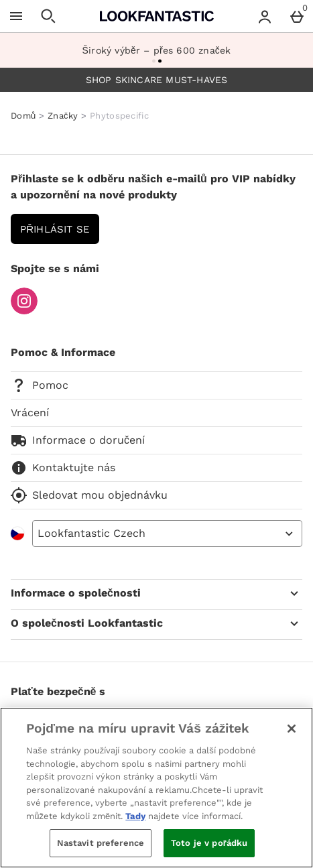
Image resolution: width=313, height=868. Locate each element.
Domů (23, 116)
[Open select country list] (167, 534)
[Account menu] (265, 16)
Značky (63, 116)
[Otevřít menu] (16, 16)
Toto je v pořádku (209, 843)
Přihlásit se (55, 229)
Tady (135, 816)
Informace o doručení (78, 440)
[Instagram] (24, 311)
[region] (156, 788)
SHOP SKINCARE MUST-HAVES (157, 80)
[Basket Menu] (297, 16)
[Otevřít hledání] (48, 16)
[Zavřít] (292, 729)
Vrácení (30, 413)
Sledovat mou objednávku (89, 495)
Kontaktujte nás (63, 468)
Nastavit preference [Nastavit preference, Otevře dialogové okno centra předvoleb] (101, 843)
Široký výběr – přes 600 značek (157, 50)
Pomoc (40, 385)
